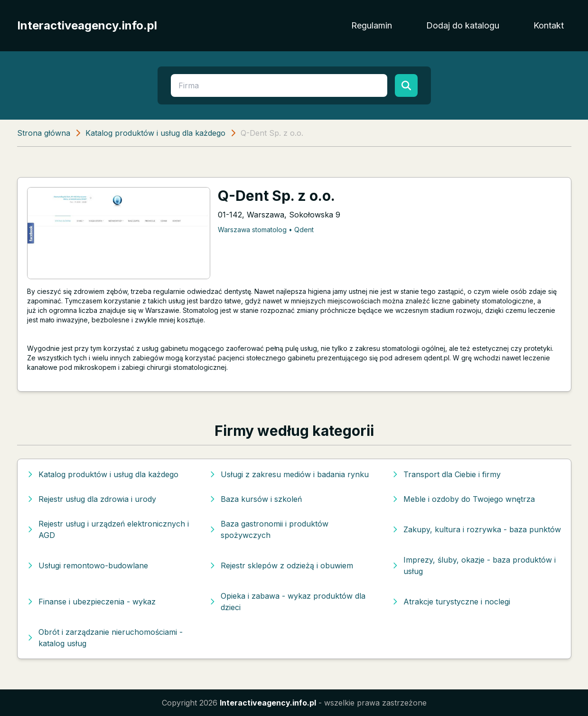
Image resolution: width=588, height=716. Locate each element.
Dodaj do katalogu (463, 25)
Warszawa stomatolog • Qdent (266, 230)
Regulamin (372, 25)
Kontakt (549, 25)
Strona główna (44, 133)
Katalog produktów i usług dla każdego (155, 133)
